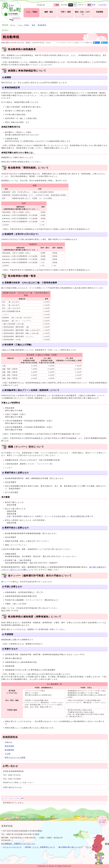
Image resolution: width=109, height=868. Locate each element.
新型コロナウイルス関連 (15, 758)
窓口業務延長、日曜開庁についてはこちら (18, 844)
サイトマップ (92, 847)
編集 (22, 798)
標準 (75, 5)
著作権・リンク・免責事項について (40, 847)
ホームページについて (12, 847)
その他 (8, 754)
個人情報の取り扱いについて (71, 847)
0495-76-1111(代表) (15, 834)
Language (102, 5)
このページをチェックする (11, 798)
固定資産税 (9, 746)
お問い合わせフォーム (12, 787)
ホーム (13, 25)
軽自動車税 (42, 25)
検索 (57, 5)
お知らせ (9, 742)
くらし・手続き (24, 25)
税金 (34, 25)
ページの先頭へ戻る (102, 821)
